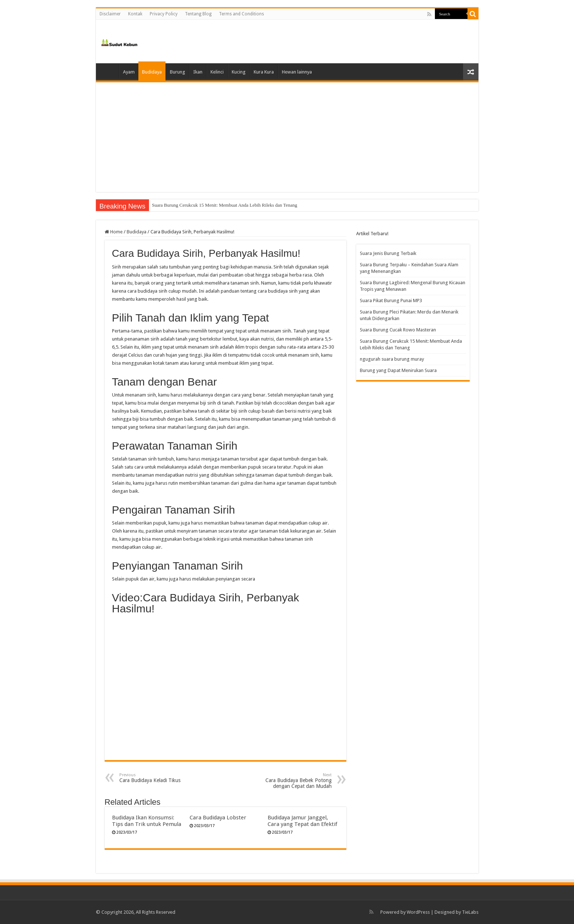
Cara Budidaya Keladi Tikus (157, 778)
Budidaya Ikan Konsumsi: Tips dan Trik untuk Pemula (147, 821)
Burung (178, 72)
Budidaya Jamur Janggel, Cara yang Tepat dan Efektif (302, 821)
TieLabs (470, 912)
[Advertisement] (287, 137)
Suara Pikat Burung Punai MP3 (391, 301)
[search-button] (473, 14)
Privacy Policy (164, 14)
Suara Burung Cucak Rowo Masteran (187, 205)
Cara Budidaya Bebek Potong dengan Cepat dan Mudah (294, 781)
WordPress (418, 912)
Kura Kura (264, 72)
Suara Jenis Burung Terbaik (388, 253)
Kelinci (217, 72)
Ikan (198, 72)
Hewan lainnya (297, 72)
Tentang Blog (198, 14)
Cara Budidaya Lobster (218, 818)
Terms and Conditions (241, 14)
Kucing (239, 72)
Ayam (129, 72)
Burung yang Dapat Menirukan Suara (398, 370)
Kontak (135, 14)
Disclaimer (110, 14)
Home (109, 71)
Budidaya (152, 72)
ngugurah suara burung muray (392, 359)
